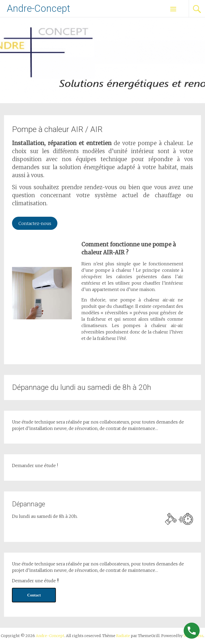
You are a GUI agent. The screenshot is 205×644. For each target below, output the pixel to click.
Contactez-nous (35, 223)
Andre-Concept (38, 9)
